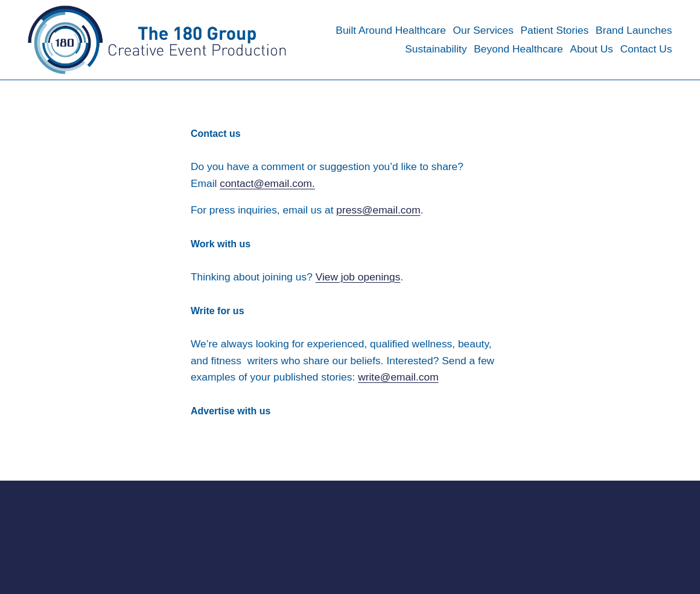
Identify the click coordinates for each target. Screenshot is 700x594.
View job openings (358, 277)
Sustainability (436, 49)
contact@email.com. (267, 183)
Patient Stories (554, 30)
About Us (592, 49)
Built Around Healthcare (391, 30)
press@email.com (378, 210)
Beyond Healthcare (518, 49)
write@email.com (398, 377)
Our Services (483, 30)
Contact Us (646, 49)
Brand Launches (634, 30)
